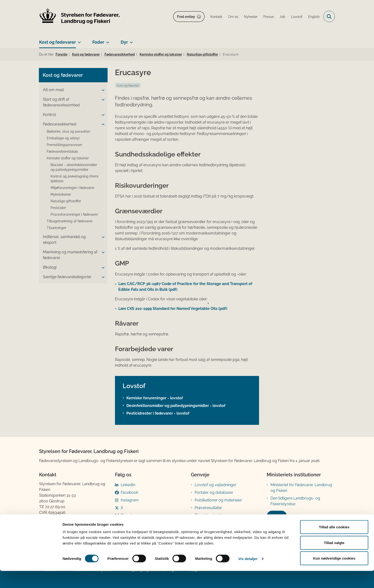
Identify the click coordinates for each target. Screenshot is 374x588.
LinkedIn (128, 485)
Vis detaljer (248, 576)
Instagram (130, 500)
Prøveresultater (208, 508)
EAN (43, 518)
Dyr (124, 42)
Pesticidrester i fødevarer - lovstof (158, 413)
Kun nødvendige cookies (334, 575)
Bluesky (128, 515)
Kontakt (277, 516)
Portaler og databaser (214, 492)
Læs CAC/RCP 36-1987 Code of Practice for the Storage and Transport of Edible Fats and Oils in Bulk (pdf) (185, 287)
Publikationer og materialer (218, 500)
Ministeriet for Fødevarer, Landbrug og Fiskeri (301, 488)
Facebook (129, 492)
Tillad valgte (334, 560)
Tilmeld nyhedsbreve (213, 515)
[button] (102, 90)
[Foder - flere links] (107, 40)
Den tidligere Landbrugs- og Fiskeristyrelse (295, 501)
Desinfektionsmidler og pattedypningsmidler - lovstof (176, 406)
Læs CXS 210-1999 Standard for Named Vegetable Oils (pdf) (173, 309)
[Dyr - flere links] (130, 40)
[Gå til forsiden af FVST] (80, 17)
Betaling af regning (57, 524)
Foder (98, 42)
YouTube (129, 523)
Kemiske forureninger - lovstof (155, 398)
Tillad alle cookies (334, 544)
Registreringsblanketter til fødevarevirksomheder (217, 526)
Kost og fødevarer (57, 42)
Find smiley (186, 17)
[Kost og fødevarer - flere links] (78, 40)
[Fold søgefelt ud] (329, 16)
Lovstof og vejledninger (216, 485)
